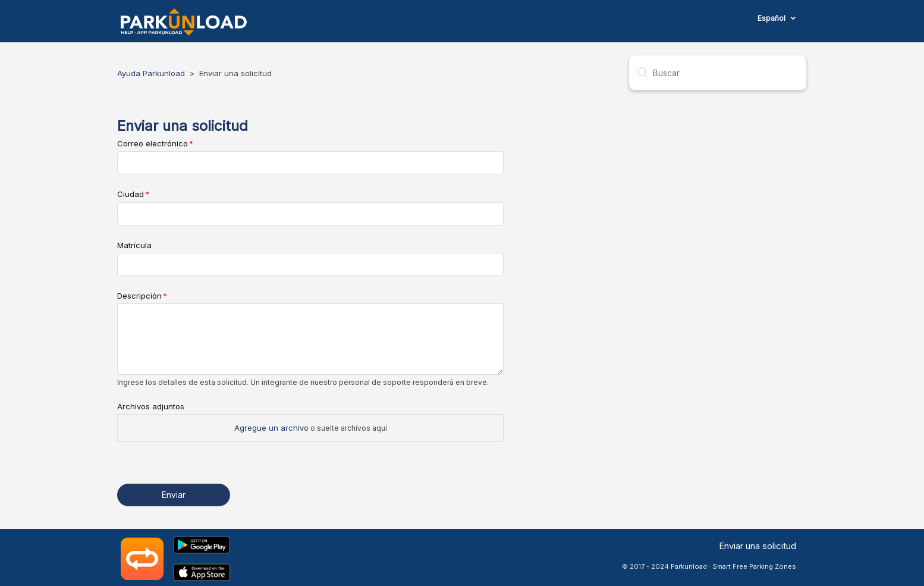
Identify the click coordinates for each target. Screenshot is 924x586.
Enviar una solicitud (758, 546)
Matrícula (134, 245)
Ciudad (131, 194)
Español (772, 18)
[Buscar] (718, 73)
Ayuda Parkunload (151, 73)
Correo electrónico (153, 143)
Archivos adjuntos (151, 406)
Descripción (139, 296)
